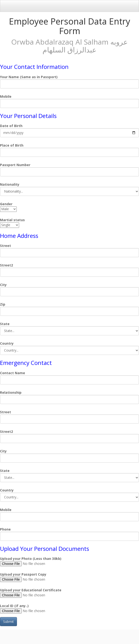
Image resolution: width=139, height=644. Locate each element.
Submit (8, 621)
